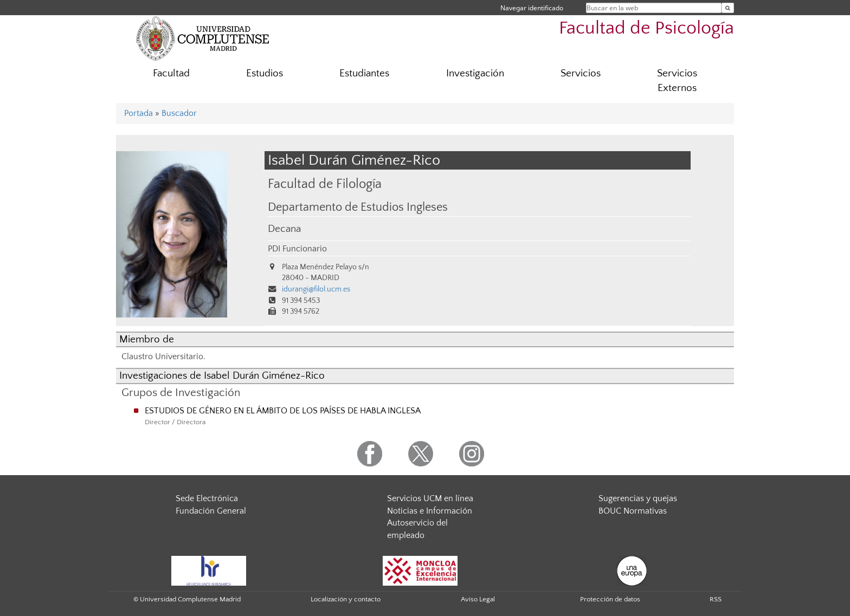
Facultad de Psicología (646, 28)
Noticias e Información (430, 511)
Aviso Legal (478, 599)
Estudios (265, 73)
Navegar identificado (532, 8)
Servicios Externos (677, 81)
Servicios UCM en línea (430, 498)
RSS (716, 599)
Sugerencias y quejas (638, 498)
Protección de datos (610, 599)
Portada (139, 113)
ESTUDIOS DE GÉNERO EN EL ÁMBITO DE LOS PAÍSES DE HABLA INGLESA (283, 411)
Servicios (581, 73)
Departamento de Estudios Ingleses (358, 208)
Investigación (475, 73)
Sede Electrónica (207, 498)
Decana (284, 229)
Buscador (179, 113)
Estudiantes (364, 73)
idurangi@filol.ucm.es (316, 289)
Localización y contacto (346, 599)
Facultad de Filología (325, 184)
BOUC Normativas (633, 511)
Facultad (171, 73)
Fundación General (211, 511)
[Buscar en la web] (728, 8)
